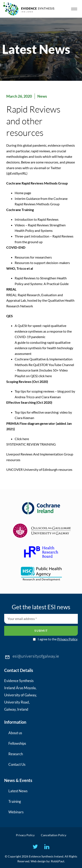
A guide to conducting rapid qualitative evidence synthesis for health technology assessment (44, 348)
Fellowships (17, 743)
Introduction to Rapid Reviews (37, 219)
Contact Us (17, 764)
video (64, 412)
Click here (22, 439)
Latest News (18, 791)
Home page (23, 193)
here (49, 376)
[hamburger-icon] (74, 9)
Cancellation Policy (54, 835)
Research (16, 754)
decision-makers (58, 263)
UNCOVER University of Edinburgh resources (39, 469)
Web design (38, 861)
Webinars (16, 812)
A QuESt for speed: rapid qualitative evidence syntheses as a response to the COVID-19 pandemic (43, 331)
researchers (43, 257)
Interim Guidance (27, 198)
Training (15, 801)
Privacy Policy (67, 639)
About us (15, 733)
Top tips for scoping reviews (34, 391)
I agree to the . (58, 639)
